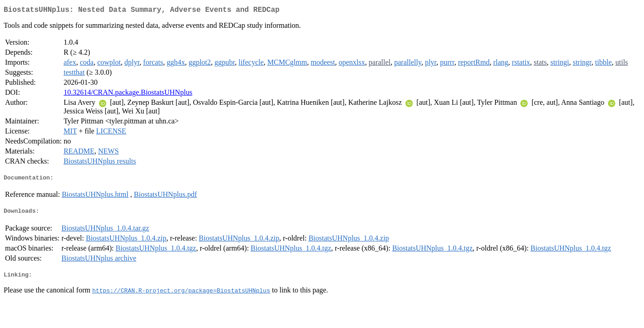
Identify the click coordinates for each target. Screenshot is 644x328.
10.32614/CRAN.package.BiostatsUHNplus (128, 94)
